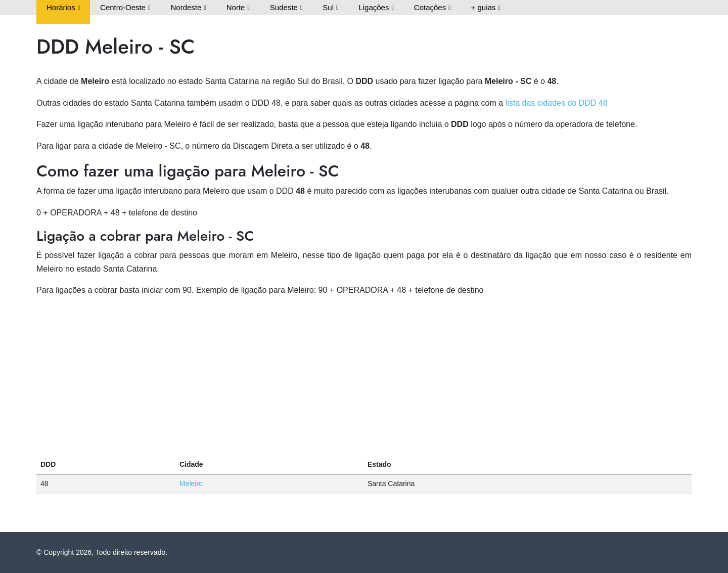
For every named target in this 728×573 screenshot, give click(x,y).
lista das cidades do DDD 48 (557, 103)
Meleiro (191, 483)
